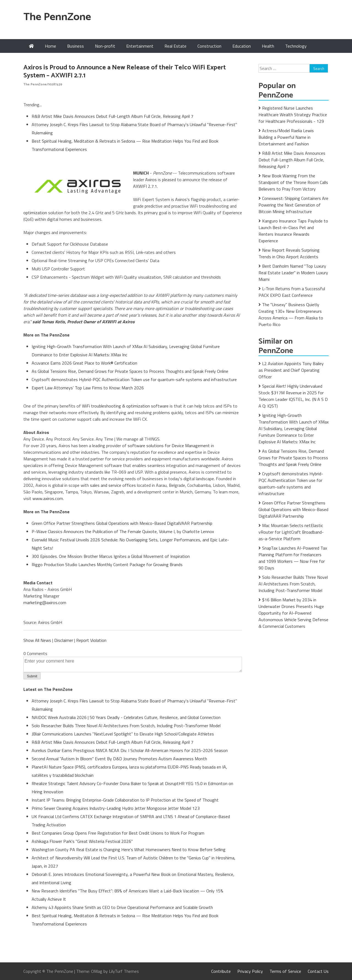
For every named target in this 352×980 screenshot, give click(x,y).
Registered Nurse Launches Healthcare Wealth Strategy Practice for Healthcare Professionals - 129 (293, 115)
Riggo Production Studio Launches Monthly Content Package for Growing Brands (107, 564)
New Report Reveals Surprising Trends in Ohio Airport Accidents (289, 253)
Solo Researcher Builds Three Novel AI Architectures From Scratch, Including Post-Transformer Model (126, 726)
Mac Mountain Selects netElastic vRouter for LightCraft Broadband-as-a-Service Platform (291, 532)
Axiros (151, 180)
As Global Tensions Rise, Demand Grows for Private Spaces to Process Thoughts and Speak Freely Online (130, 371)
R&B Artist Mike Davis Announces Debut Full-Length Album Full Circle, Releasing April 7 (112, 116)
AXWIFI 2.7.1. (145, 186)
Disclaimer (64, 640)
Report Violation (91, 640)
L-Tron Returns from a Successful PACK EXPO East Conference (292, 292)
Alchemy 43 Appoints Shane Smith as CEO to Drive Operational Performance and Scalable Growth (122, 907)
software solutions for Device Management (169, 446)
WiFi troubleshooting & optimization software (125, 406)
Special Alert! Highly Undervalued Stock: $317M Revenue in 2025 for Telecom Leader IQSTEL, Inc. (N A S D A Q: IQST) (293, 396)
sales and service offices (113, 485)
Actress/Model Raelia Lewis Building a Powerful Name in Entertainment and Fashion (286, 137)
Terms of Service (285, 971)
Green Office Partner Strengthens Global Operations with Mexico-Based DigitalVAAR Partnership (122, 523)
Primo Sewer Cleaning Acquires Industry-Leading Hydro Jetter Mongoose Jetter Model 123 (116, 808)
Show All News (37, 640)
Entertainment (140, 46)
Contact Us (318, 971)
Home (50, 46)
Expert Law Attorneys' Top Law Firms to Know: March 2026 (88, 388)
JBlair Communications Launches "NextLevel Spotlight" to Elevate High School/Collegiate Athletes (123, 734)
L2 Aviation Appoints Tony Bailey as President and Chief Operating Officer (291, 370)
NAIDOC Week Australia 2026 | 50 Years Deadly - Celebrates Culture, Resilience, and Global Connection (126, 717)
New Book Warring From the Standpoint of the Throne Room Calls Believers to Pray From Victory (293, 182)
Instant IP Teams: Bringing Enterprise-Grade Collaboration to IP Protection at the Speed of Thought (125, 800)
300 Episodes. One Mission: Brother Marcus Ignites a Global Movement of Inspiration (111, 556)
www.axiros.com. (48, 498)
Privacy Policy (250, 971)
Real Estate (175, 46)
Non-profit (105, 46)
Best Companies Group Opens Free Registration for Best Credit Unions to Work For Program (118, 833)
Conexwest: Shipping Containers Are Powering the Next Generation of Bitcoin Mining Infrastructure (293, 205)
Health (268, 46)
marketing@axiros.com (45, 602)
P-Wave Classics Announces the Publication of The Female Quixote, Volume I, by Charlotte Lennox (123, 531)
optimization (35, 213)
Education (242, 46)
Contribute (221, 971)
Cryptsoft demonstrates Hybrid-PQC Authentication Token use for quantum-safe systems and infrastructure (134, 379)
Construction (209, 46)
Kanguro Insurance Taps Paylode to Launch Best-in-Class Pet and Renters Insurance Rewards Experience (293, 231)
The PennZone (57, 17)
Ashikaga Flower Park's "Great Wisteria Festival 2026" (82, 841)
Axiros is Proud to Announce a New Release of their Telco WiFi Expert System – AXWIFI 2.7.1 (125, 72)
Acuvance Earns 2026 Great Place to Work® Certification (84, 363)
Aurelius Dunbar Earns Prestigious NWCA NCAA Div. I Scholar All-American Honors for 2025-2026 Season (130, 750)
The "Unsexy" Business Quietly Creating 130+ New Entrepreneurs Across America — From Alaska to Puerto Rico (291, 314)
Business (75, 46)
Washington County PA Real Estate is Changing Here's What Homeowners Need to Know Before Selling (129, 849)
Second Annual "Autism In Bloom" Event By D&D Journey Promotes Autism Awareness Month (119, 759)
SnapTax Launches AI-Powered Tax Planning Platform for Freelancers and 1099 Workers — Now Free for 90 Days (293, 558)
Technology (296, 46)
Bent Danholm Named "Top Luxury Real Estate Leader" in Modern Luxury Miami (293, 273)
